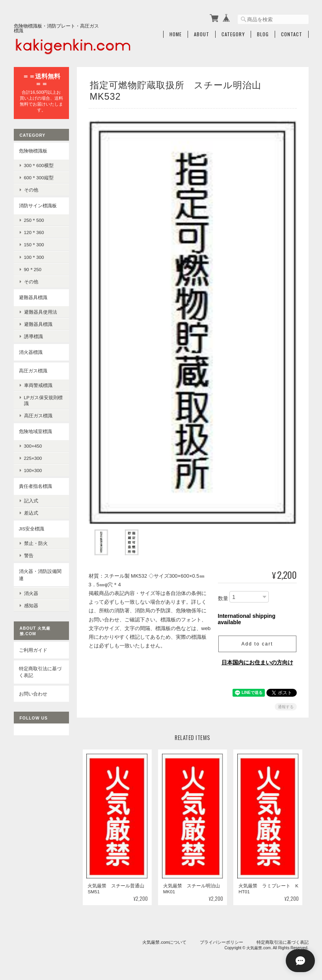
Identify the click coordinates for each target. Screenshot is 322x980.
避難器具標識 (33, 297)
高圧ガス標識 (33, 371)
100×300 (33, 470)
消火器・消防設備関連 (40, 575)
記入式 (31, 501)
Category (233, 34)
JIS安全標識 (32, 529)
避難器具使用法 (41, 312)
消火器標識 (31, 352)
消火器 (31, 593)
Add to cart (257, 642)
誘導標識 (34, 336)
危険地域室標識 (35, 431)
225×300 (33, 458)
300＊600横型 (39, 165)
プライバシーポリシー (221, 940)
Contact (292, 34)
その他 (31, 190)
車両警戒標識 (38, 385)
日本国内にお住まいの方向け (257, 660)
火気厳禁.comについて (164, 940)
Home (176, 34)
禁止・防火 (36, 543)
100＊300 (34, 257)
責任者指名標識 (35, 486)
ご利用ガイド (33, 650)
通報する (286, 704)
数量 (223, 596)
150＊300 (34, 245)
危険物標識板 (33, 151)
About (202, 34)
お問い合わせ (33, 693)
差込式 (31, 513)
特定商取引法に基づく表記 (40, 672)
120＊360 (34, 232)
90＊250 (33, 269)
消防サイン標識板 (38, 205)
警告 (29, 555)
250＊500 (34, 220)
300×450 (33, 446)
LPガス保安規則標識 (43, 400)
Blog (263, 34)
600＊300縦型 (39, 178)
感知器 (31, 605)
